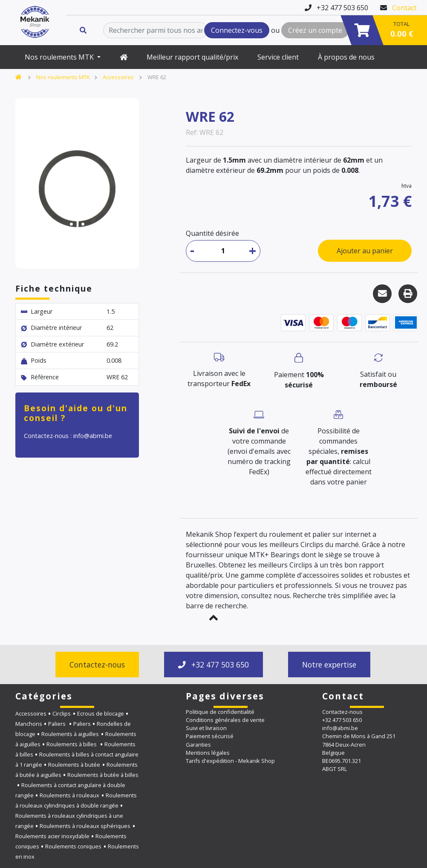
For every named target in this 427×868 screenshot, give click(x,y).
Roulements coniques (73, 846)
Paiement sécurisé (210, 736)
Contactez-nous (97, 665)
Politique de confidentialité (220, 712)
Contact (404, 8)
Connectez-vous (237, 30)
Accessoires (118, 77)
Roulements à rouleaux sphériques (85, 826)
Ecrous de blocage (101, 713)
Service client (278, 57)
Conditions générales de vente (225, 720)
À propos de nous (346, 57)
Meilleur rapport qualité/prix (192, 57)
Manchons (29, 724)
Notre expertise (329, 665)
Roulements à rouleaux (69, 795)
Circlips (62, 713)
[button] (213, 618)
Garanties (198, 745)
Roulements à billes (72, 744)
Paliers (58, 724)
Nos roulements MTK (60, 57)
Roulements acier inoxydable (52, 836)
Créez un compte (315, 30)
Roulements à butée (74, 765)
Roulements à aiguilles (70, 734)
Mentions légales (208, 753)
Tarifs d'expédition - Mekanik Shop (230, 761)
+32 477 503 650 (213, 665)
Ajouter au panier (365, 251)
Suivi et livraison (206, 728)
